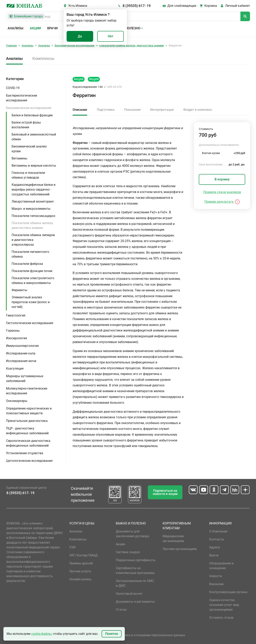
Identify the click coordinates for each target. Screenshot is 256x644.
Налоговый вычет (129, 594)
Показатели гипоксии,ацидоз (33, 216)
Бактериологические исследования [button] (21, 98)
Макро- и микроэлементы (31, 209)
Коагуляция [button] (15, 368)
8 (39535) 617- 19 (137, 6)
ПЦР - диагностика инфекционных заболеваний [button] (27, 431)
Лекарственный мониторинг (33, 201)
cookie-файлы (41, 634)
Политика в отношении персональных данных (150, 635)
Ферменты (19, 290)
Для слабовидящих (182, 6)
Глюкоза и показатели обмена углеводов (28, 175)
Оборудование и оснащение (221, 566)
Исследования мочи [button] (21, 361)
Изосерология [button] (16, 338)
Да (80, 36)
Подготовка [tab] (106, 110)
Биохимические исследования (74, 46)
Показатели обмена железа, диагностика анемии (131, 46)
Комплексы (43, 58)
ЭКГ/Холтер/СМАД (83, 555)
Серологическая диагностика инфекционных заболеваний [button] (28, 443)
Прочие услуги (80, 571)
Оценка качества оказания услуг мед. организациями (224, 605)
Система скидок (128, 552)
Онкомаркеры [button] (17, 401)
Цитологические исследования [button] (29, 461)
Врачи (52, 28)
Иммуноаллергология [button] (22, 346)
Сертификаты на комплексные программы (135, 570)
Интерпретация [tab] (162, 110)
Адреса (215, 547)
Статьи (121, 610)
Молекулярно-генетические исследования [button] (27, 391)
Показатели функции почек (32, 271)
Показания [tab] (132, 110)
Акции (35, 28)
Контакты (217, 539)
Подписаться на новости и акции (165, 492)
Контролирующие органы (228, 592)
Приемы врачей (81, 563)
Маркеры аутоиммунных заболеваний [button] (25, 378)
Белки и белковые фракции (32, 115)
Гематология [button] (16, 315)
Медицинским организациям (173, 539)
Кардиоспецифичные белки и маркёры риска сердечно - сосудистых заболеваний (33, 189)
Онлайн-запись (80, 579)
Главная (11, 46)
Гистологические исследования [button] (30, 323)
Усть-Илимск (78, 6)
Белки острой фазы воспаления (26, 125)
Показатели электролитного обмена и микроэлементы (33, 280)
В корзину (222, 179)
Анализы (15, 28)
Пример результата (219, 202)
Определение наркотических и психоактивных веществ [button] (29, 411)
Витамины (19, 158)
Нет (111, 36)
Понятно (112, 634)
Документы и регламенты (135, 602)
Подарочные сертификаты (136, 560)
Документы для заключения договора (132, 534)
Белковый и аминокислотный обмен (34, 137)
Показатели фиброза (27, 264)
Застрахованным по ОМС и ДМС (135, 583)
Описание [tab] (80, 110)
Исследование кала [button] (21, 353)
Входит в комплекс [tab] (198, 110)
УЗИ (72, 547)
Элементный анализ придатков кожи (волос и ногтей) (31, 302)
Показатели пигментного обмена (30, 254)
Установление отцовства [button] (25, 453)
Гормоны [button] (13, 331)
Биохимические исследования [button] (29, 108)
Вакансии (216, 584)
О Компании (218, 531)
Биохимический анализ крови (29, 149)
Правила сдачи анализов (222, 192)
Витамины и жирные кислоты (34, 166)
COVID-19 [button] (13, 88)
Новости (215, 576)
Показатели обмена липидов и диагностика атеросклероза (33, 240)
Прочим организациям (180, 549)
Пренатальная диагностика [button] (27, 421)
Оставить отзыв (221, 618)
